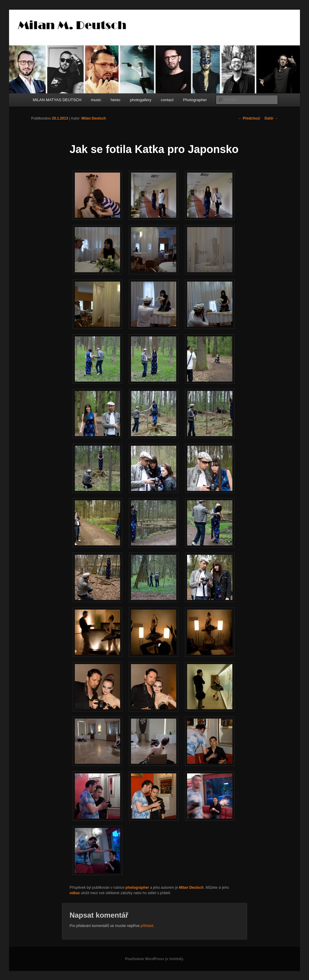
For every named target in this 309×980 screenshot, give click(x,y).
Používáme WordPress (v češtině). (154, 959)
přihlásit (147, 926)
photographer (137, 888)
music (96, 100)
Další (271, 118)
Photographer (195, 100)
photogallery (141, 100)
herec (116, 100)
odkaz (75, 893)
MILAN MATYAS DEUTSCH (57, 100)
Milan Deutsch (94, 118)
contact (167, 100)
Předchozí (249, 118)
